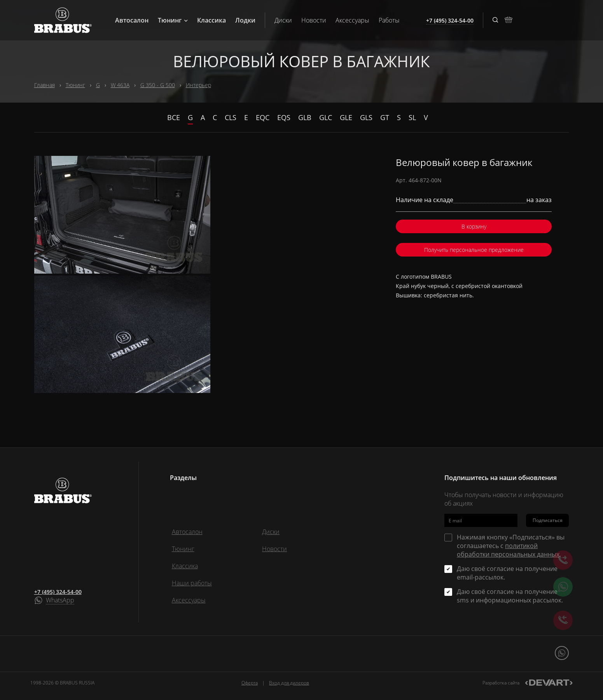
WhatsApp (60, 600)
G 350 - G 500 (158, 85)
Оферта (250, 683)
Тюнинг (173, 20)
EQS (284, 117)
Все (174, 117)
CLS (231, 117)
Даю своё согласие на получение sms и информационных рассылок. (510, 596)
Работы (389, 20)
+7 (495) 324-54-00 (58, 592)
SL (412, 117)
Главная (45, 85)
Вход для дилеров (289, 683)
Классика (211, 20)
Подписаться (548, 520)
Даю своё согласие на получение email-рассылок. (507, 573)
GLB (305, 117)
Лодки (245, 20)
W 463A (120, 85)
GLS (366, 117)
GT (385, 117)
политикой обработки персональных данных (508, 550)
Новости (314, 20)
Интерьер (198, 85)
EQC (263, 117)
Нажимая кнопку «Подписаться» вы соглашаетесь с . (511, 546)
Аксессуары (352, 20)
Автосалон (132, 20)
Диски (283, 20)
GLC (326, 117)
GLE (346, 117)
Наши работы (192, 583)
